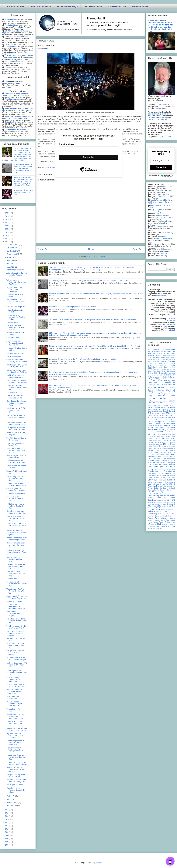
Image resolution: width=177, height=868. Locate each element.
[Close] (121, 131)
